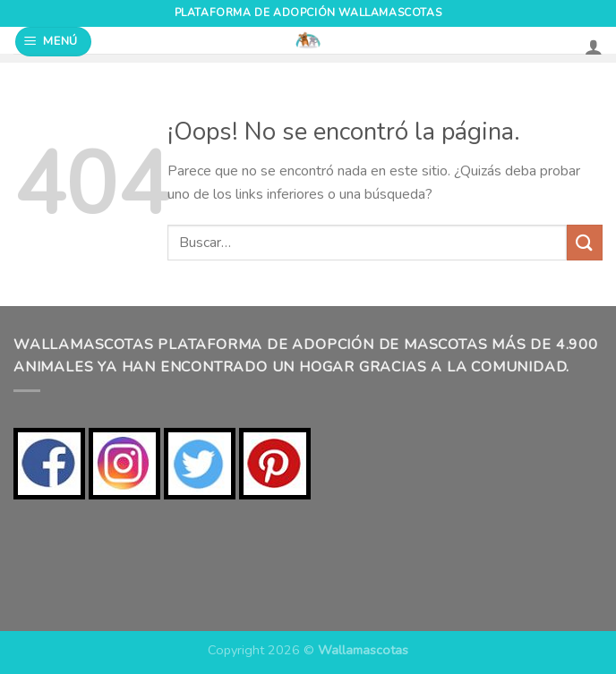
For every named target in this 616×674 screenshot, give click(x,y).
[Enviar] (585, 242)
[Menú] (54, 42)
